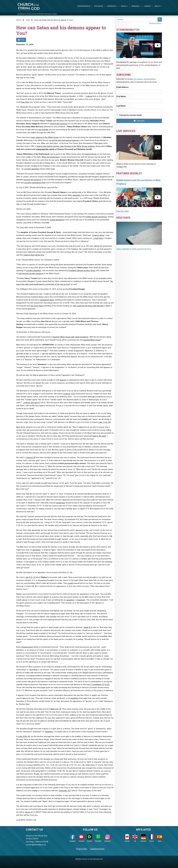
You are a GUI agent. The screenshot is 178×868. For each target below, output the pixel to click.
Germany (143, 838)
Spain (160, 838)
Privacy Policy (82, 849)
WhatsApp (98, 838)
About (157, 6)
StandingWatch (84, 6)
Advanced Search (155, 23)
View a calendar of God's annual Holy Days (134, 249)
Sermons (135, 6)
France (152, 838)
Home (19, 20)
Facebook (73, 838)
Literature (111, 6)
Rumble (89, 838)
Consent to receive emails (131, 115)
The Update (99, 6)
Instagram (108, 838)
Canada (127, 838)
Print (21, 40)
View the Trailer (123, 211)
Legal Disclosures (97, 849)
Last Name (121, 106)
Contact (147, 6)
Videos (123, 6)
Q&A (28, 20)
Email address (122, 87)
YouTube (81, 838)
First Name (121, 96)
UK (135, 838)
